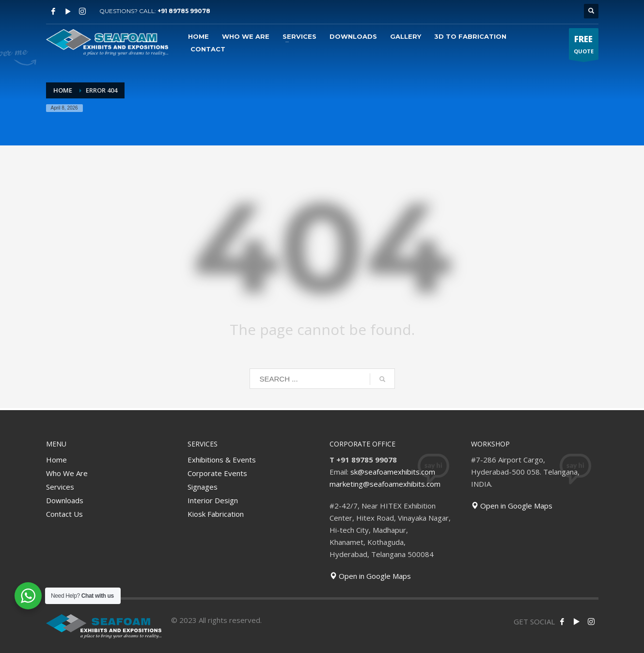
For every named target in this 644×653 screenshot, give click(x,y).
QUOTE (584, 46)
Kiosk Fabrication (216, 514)
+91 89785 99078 (184, 11)
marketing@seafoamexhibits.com (385, 484)
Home (56, 460)
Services (60, 487)
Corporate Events (217, 473)
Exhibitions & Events (222, 460)
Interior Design (213, 500)
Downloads (65, 500)
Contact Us (64, 514)
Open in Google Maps (370, 576)
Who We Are (67, 473)
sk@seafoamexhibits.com (393, 472)
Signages (203, 487)
